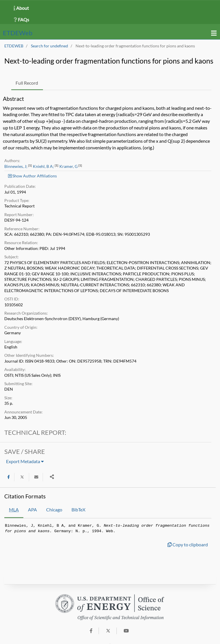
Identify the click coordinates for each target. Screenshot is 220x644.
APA (32, 510)
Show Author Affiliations (32, 176)
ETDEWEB (14, 46)
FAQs (21, 20)
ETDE (18, 33)
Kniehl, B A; (43, 166)
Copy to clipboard (188, 544)
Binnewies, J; (16, 166)
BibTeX (78, 510)
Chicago (54, 510)
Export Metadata (25, 461)
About (21, 8)
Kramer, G (68, 166)
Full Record (27, 83)
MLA (14, 510)
